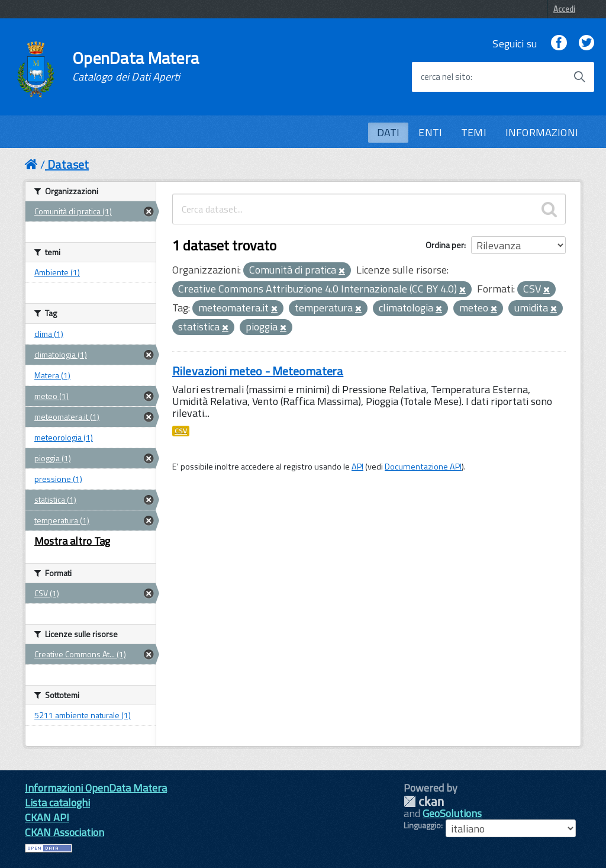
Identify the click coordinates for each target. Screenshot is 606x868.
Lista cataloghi (57, 803)
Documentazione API (423, 467)
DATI (389, 132)
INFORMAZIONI (542, 132)
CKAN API (47, 817)
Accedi (564, 9)
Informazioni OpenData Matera (96, 788)
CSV (181, 431)
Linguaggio (422, 825)
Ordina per (445, 245)
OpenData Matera (136, 66)
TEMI (474, 132)
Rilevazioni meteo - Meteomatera (258, 371)
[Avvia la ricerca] (579, 77)
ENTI (430, 132)
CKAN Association (65, 832)
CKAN (424, 801)
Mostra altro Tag (72, 541)
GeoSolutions (452, 813)
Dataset (68, 164)
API (357, 467)
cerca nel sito (446, 77)
